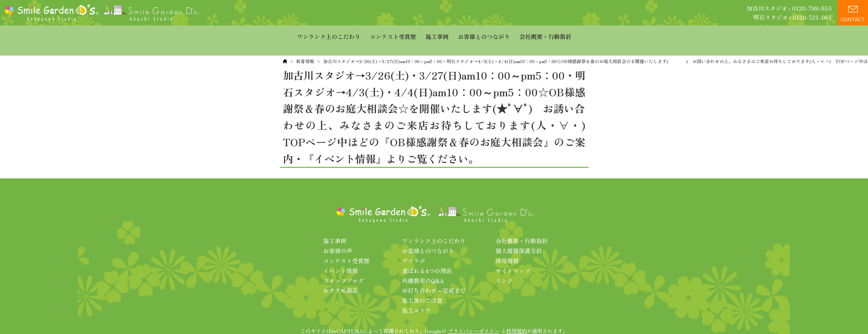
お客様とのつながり (484, 34)
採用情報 (507, 247)
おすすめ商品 (341, 277)
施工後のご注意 (422, 287)
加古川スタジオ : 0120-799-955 (789, 8)
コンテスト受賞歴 (393, 34)
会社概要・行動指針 (545, 34)
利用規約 (516, 318)
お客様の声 (338, 238)
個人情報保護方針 (519, 238)
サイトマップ (513, 257)
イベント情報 (341, 257)
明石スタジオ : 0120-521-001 (792, 17)
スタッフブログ (343, 267)
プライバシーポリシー (474, 318)
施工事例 (437, 34)
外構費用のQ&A (423, 267)
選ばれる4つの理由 (427, 257)
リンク (504, 267)
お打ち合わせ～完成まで (434, 277)
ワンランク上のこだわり (329, 34)
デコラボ (414, 247)
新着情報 (305, 48)
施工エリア (416, 297)
